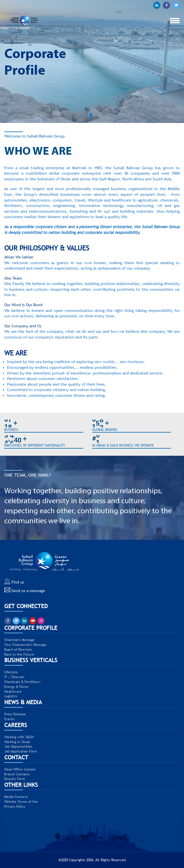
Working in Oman (17, 742)
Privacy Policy (15, 807)
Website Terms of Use (21, 802)
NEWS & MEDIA (23, 702)
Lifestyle (11, 672)
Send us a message (25, 590)
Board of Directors (18, 650)
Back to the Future (19, 654)
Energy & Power (17, 687)
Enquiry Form (15, 779)
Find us (14, 581)
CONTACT (16, 757)
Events (9, 719)
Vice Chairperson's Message (25, 645)
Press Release (15, 714)
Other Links (21, 785)
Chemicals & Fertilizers (22, 682)
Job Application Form (21, 751)
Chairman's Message (20, 640)
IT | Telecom (14, 677)
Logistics (11, 696)
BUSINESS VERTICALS (31, 660)
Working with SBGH (19, 737)
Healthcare (13, 692)
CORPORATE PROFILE (31, 628)
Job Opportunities (18, 746)
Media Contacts (16, 797)
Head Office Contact (20, 769)
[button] (92, 115)
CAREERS (16, 725)
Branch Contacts (17, 774)
